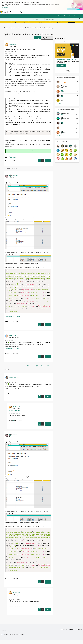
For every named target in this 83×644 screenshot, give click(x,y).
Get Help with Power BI (33, 28)
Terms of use (72, 634)
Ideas (38, 12)
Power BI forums (10, 28)
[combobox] (63, 19)
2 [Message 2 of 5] (10, 324)
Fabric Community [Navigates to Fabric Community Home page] (16, 12)
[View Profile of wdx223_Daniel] (13, 338)
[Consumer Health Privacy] (20, 639)
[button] (38, 38)
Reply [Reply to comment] (48, 327)
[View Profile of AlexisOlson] (15, 176)
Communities (45, 12)
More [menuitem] (57, 12)
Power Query (48, 28)
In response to (15, 413)
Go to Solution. (30, 151)
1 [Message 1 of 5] (10, 161)
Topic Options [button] (47, 38)
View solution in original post (13, 319)
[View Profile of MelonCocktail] (13, 44)
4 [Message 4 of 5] (10, 355)
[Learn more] (61, 66)
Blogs (52, 12)
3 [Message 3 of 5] (13, 610)
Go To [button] (76, 16)
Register (60, 16)
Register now (5, 7)
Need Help (12, 157)
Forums (25, 12)
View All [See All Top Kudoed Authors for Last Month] (59, 136)
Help (70, 16)
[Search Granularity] (38, 19)
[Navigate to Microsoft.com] (4, 12)
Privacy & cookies (64, 634)
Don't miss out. (72, 22)
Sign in (66, 16)
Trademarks (80, 634)
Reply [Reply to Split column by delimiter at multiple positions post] (48, 161)
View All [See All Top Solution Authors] (59, 104)
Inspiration (32, 12)
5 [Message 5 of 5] (13, 423)
